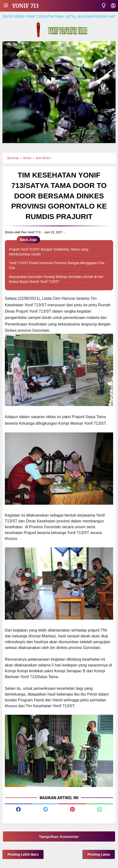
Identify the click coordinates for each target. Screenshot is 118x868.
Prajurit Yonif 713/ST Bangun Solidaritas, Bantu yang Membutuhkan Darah (49, 252)
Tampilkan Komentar (59, 837)
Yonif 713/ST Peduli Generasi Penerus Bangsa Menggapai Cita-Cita (57, 265)
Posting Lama (99, 854)
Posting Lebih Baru (23, 854)
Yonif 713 (25, 6)
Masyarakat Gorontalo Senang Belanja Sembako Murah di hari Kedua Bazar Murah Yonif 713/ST (56, 279)
